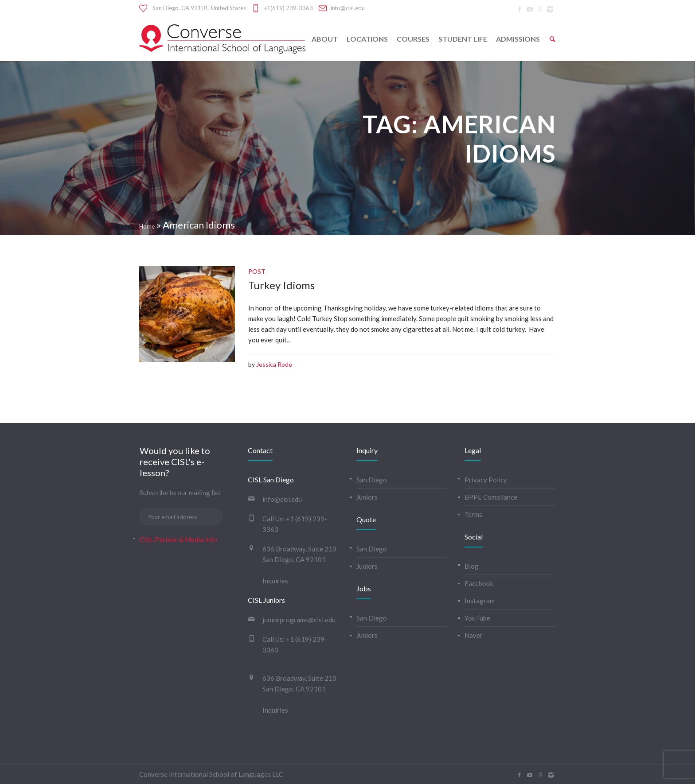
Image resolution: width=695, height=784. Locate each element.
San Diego (372, 480)
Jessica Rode (274, 364)
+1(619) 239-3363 (288, 8)
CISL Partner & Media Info (178, 539)
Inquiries (275, 581)
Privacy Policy (486, 480)
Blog (472, 566)
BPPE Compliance (491, 497)
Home (147, 226)
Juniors (367, 497)
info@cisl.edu (348, 8)
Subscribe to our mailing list (180, 493)
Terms (473, 514)
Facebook (479, 583)
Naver (474, 635)
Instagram (480, 601)
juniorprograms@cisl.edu (299, 620)
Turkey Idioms (281, 285)
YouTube (477, 618)
